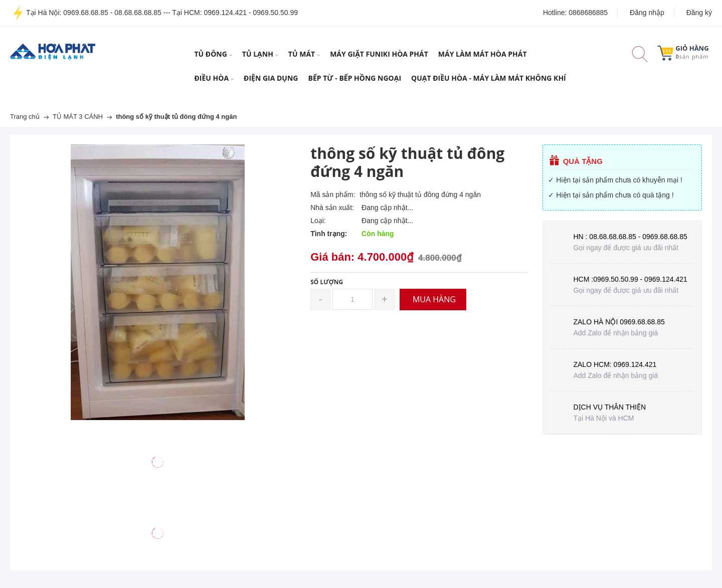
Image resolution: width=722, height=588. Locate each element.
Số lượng (327, 282)
